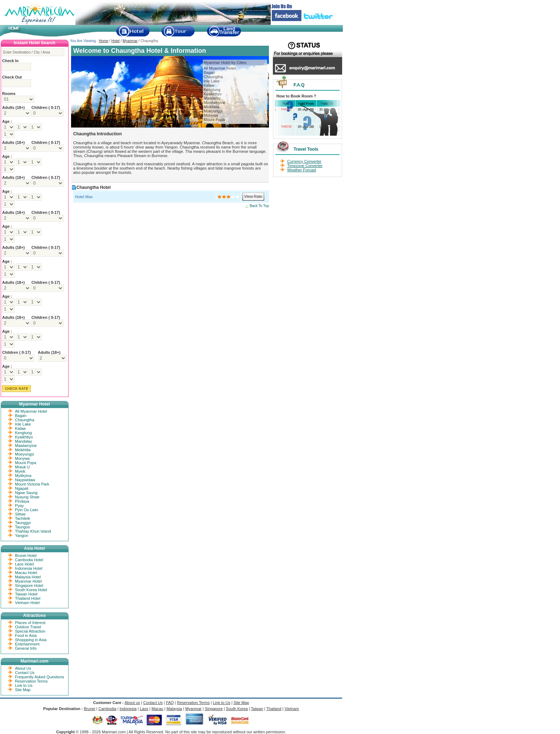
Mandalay (212, 98)
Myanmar (130, 41)
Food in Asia (26, 635)
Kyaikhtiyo (212, 94)
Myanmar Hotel (28, 581)
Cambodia (107, 709)
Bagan (209, 72)
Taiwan (257, 709)
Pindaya (22, 501)
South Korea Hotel (31, 590)
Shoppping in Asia (31, 640)
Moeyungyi (213, 111)
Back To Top (259, 206)
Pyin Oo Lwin (27, 510)
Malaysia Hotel (28, 577)
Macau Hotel (26, 573)
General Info (26, 648)
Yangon (22, 536)
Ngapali (22, 488)
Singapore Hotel (29, 585)
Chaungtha (213, 77)
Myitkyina (23, 476)
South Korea (237, 709)
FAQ (170, 703)
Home (104, 41)
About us (132, 703)
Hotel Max (84, 197)
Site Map (23, 690)
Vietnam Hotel (27, 603)
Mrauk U (22, 467)
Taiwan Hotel (26, 594)
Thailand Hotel (28, 598)
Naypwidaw (25, 480)
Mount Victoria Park (32, 484)
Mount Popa (214, 120)
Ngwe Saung (26, 493)
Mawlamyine (214, 102)
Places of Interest (30, 623)
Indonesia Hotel (29, 568)
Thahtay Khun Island (33, 531)
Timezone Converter (305, 166)
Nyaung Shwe (27, 497)
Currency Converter (304, 161)
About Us (23, 668)
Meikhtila (211, 107)
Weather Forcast (302, 170)
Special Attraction (30, 631)
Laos (144, 709)
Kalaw (209, 85)
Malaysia (174, 709)
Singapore (214, 709)
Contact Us (25, 673)
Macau (157, 709)
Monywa (211, 115)
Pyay (19, 506)
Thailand (274, 709)
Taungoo (22, 527)
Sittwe (20, 514)
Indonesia (128, 709)
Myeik (20, 471)
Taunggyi (23, 523)
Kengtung (212, 90)
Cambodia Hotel (29, 560)
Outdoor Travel (28, 627)
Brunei (90, 709)
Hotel (116, 41)
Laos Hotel (24, 564)
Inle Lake (212, 81)
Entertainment (27, 644)
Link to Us (24, 685)
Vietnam (292, 709)
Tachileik (22, 518)
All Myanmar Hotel (220, 68)
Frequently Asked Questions (40, 677)
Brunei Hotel (26, 555)
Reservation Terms (31, 681)
